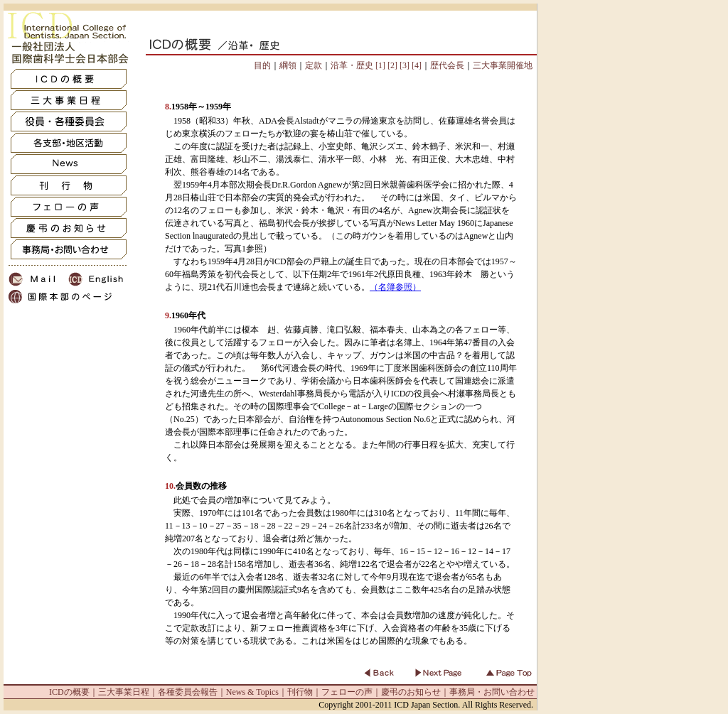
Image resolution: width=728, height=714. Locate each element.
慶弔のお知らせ (411, 692)
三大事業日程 (124, 692)
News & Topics (252, 692)
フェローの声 (347, 692)
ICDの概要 (69, 692)
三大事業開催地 (503, 65)
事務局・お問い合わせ (492, 692)
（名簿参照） (395, 287)
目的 (262, 65)
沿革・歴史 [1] (358, 65)
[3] (403, 65)
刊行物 (300, 692)
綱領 (288, 65)
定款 (314, 65)
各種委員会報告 (188, 692)
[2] (391, 65)
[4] (416, 65)
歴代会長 (447, 65)
